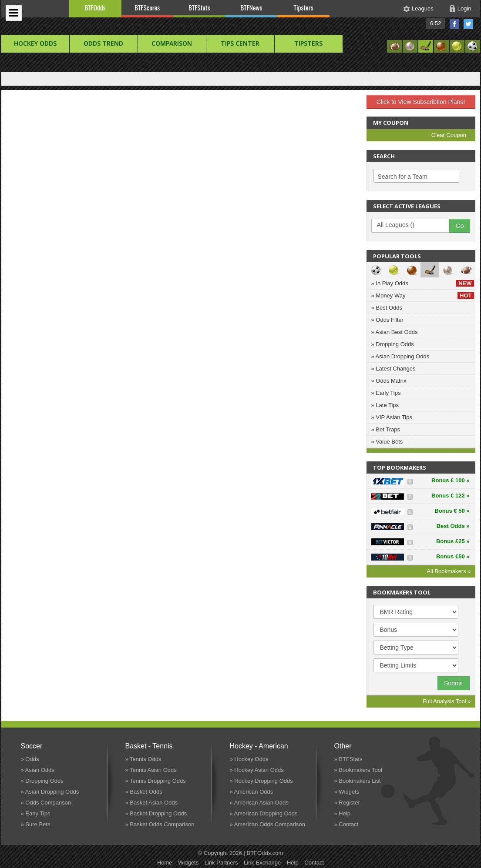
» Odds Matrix (389, 381)
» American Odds (252, 792)
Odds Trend (103, 43)
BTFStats (199, 7)
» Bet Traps (386, 429)
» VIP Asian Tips (392, 417)
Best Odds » (453, 526)
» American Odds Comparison (267, 824)
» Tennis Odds (143, 759)
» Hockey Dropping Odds (261, 781)
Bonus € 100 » (450, 480)
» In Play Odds (423, 283)
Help (293, 863)
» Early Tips (386, 393)
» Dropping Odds (393, 344)
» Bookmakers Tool (358, 770)
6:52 (436, 23)
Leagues (423, 8)
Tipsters (303, 7)
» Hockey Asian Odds (257, 770)
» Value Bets (387, 442)
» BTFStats (348, 759)
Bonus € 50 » (452, 511)
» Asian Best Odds (395, 332)
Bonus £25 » (453, 541)
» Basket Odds (144, 792)
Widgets (188, 863)
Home (165, 863)
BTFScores (147, 7)
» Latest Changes (394, 369)
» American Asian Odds (259, 803)
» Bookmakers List (358, 781)
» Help (343, 813)
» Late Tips (385, 405)
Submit (454, 683)
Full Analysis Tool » (447, 701)
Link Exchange (262, 863)
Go (460, 226)
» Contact (346, 824)
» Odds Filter (387, 320)
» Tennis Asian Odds (151, 770)
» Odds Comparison (46, 803)
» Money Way (423, 295)
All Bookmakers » (449, 571)
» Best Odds (387, 308)
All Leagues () (415, 225)
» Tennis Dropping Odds (156, 781)
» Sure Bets (36, 824)
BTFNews (251, 7)
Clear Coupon (451, 135)
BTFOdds (95, 7)
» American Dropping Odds (264, 813)
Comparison (172, 43)
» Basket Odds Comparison (160, 824)
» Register (347, 803)
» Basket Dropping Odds (156, 813)
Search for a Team (403, 177)
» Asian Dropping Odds (400, 356)
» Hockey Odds (249, 759)
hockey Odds (35, 43)
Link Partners (221, 863)
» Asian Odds (38, 770)
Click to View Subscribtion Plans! (421, 102)
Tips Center (240, 43)
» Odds (30, 759)
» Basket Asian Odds (152, 803)
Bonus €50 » (453, 556)
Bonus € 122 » (450, 496)
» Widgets (347, 792)
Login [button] (464, 8)
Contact (314, 863)
